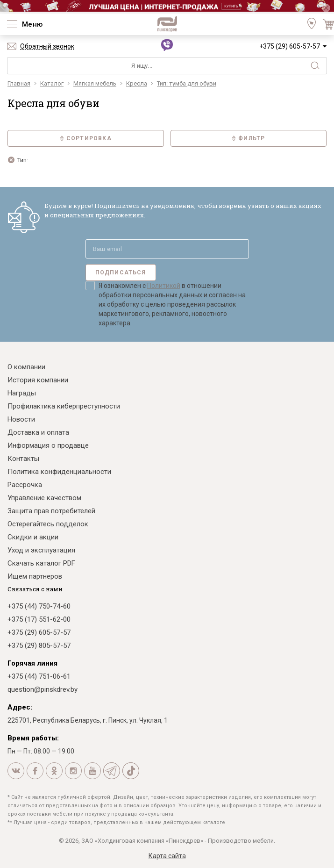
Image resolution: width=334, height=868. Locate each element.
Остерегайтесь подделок (48, 524)
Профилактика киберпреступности (64, 406)
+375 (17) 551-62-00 (39, 619)
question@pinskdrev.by (43, 689)
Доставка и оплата (38, 432)
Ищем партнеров (35, 576)
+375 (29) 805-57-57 (39, 646)
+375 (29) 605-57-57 (290, 46)
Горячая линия (32, 663)
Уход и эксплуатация (41, 550)
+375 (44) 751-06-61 (39, 676)
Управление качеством (44, 498)
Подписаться (121, 273)
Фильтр (248, 138)
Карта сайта (167, 856)
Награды (22, 393)
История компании (38, 380)
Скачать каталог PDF (41, 563)
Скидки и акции (33, 537)
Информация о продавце (48, 445)
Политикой (164, 286)
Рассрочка (25, 485)
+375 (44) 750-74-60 (39, 606)
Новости (21, 419)
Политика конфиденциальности (59, 472)
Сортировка (86, 138)
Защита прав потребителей (51, 511)
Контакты (23, 459)
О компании (26, 367)
